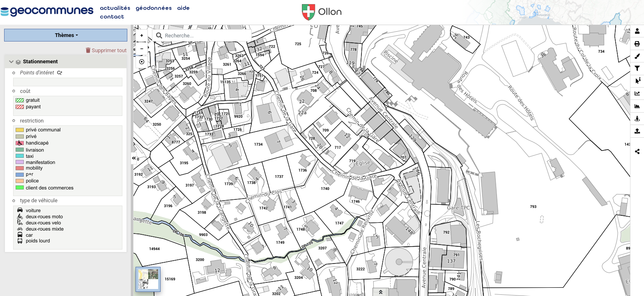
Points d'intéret (41, 73)
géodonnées (154, 8)
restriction (32, 121)
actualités (115, 8)
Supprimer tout (106, 50)
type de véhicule (39, 200)
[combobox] (202, 35)
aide (183, 8)
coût (25, 91)
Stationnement (40, 61)
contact (112, 17)
